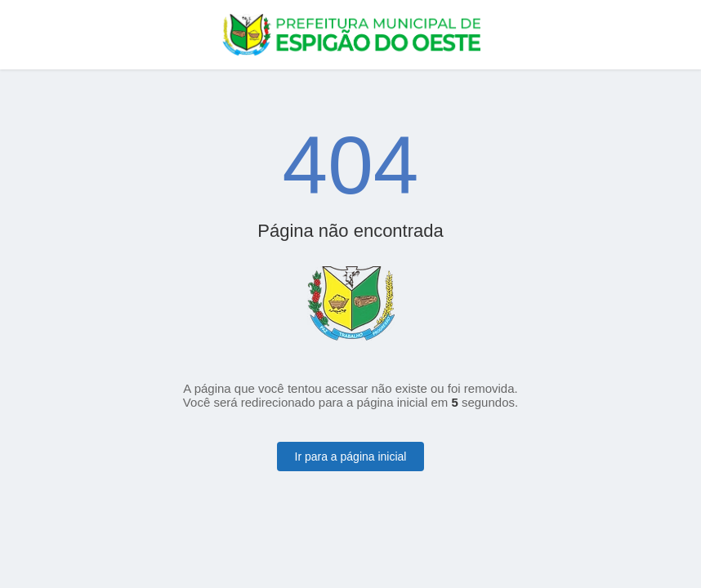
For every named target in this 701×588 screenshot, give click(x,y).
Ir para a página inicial (351, 457)
